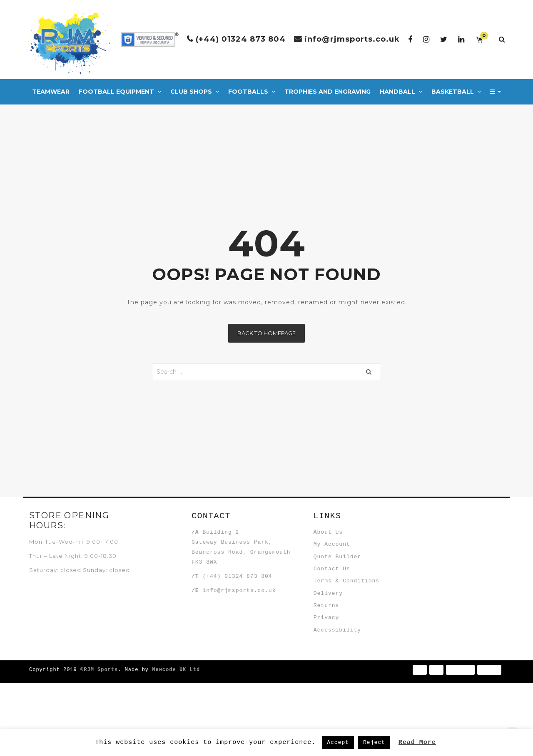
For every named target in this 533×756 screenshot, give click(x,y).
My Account (338, 556)
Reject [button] (374, 742)
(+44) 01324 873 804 (241, 39)
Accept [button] (338, 742)
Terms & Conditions (353, 617)
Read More (417, 742)
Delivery (334, 638)
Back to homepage (266, 333)
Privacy (333, 679)
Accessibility (344, 699)
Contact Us (338, 597)
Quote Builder (344, 577)
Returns (333, 658)
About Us (334, 536)
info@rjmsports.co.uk (352, 39)
